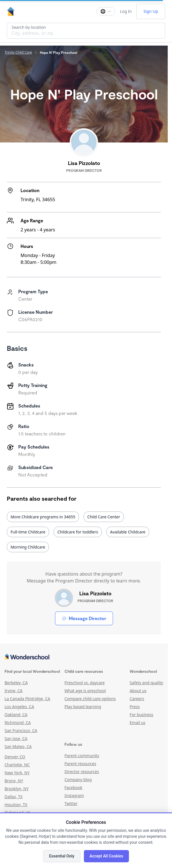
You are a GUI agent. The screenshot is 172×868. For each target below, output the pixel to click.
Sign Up (151, 11)
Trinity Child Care (18, 52)
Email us (138, 723)
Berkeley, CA (16, 683)
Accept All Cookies (106, 856)
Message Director (84, 618)
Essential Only (62, 856)
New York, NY (17, 773)
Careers (137, 699)
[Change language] (106, 11)
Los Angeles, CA (19, 707)
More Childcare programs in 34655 (43, 517)
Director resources (82, 772)
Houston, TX (16, 805)
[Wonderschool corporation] (84, 657)
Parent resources (80, 764)
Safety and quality (146, 683)
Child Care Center (104, 517)
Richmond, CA (18, 723)
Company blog (78, 780)
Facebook (73, 787)
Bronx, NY (14, 781)
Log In (126, 11)
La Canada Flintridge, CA (27, 699)
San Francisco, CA (21, 731)
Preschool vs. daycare (85, 683)
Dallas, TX (14, 797)
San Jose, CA (16, 738)
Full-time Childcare (28, 532)
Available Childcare (128, 532)
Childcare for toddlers (78, 532)
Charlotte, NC (17, 765)
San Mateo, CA (18, 746)
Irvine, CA (14, 691)
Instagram (74, 795)
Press (135, 707)
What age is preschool (85, 691)
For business (142, 715)
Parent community (82, 756)
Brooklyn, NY (17, 789)
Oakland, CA (16, 715)
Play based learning (83, 707)
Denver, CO (15, 757)
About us (138, 691)
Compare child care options (90, 699)
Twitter (71, 803)
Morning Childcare (28, 547)
